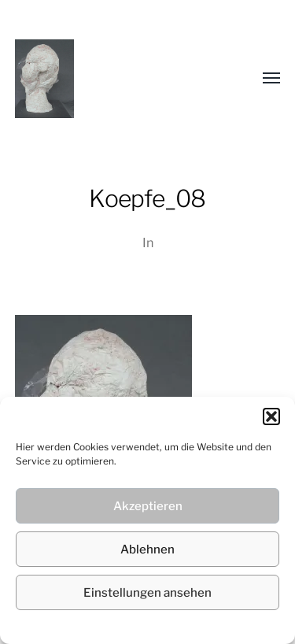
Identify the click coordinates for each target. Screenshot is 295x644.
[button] (271, 416)
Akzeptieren (148, 506)
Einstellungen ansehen (147, 593)
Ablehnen (147, 550)
